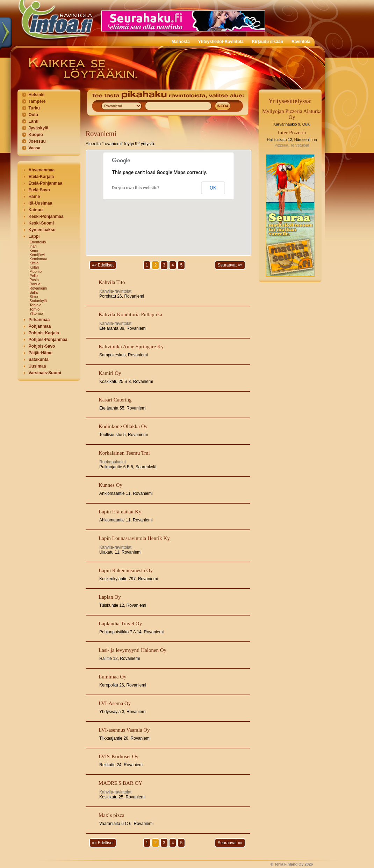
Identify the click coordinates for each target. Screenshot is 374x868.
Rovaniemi (38, 288)
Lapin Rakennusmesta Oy (126, 570)
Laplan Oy (110, 597)
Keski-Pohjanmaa (46, 216)
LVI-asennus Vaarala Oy (124, 730)
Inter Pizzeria (292, 133)
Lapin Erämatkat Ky (120, 512)
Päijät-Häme (40, 353)
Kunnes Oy (110, 485)
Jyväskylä (38, 128)
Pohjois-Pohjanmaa (48, 340)
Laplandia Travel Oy (120, 624)
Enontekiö (38, 242)
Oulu (33, 115)
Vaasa (34, 148)
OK (213, 188)
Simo (34, 297)
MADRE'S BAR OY (120, 783)
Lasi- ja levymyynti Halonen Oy (132, 650)
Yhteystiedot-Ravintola (221, 42)
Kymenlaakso (42, 230)
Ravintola (301, 42)
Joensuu (37, 141)
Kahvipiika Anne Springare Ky (131, 347)
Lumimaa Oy (113, 677)
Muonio (35, 271)
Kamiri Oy (110, 373)
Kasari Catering (115, 400)
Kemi (34, 250)
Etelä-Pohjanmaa (45, 183)
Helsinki (36, 95)
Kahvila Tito (112, 282)
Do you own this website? (136, 188)
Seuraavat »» (230, 265)
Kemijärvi (37, 255)
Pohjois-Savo (42, 346)
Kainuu (35, 210)
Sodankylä (38, 301)
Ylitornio (36, 313)
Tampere (37, 101)
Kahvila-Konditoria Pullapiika (130, 314)
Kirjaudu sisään (268, 42)
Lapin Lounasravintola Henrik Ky (134, 538)
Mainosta (181, 42)
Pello (34, 276)
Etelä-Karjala (41, 177)
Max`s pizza (112, 815)
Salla (34, 292)
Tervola (35, 305)
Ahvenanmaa (41, 170)
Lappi (34, 236)
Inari (33, 246)
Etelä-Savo (39, 190)
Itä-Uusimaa (40, 203)
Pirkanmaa (39, 320)
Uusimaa (37, 366)
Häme (34, 197)
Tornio (34, 309)
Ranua (35, 284)
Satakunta (38, 360)
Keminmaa (38, 259)
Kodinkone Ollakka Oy (123, 426)
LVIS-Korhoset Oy (118, 756)
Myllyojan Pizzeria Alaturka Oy (292, 114)
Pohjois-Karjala (44, 333)
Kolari (34, 267)
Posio (34, 280)
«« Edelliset (103, 265)
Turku (34, 108)
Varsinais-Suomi (45, 373)
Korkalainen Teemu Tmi (124, 453)
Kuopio (35, 135)
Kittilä (34, 263)
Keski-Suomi (41, 223)
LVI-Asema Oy (115, 703)
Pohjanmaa (39, 326)
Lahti (33, 121)
